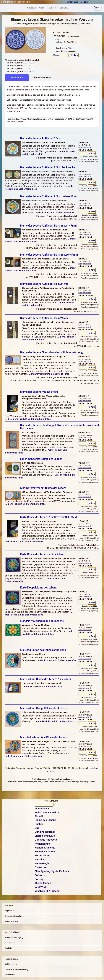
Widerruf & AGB (12, 921)
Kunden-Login (72, 2)
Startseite (9, 905)
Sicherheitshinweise (41, 77)
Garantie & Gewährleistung (17, 969)
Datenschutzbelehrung (15, 916)
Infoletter (9, 948)
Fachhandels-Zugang (14, 937)
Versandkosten (11, 959)
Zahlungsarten (11, 964)
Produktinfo (17, 77)
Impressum (10, 911)
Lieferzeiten (10, 975)
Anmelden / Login (13, 932)
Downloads (10, 943)
